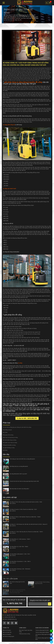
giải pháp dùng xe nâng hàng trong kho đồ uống (23, 83)
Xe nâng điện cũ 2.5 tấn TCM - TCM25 (19, 547)
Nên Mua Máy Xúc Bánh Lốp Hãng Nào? (20, 489)
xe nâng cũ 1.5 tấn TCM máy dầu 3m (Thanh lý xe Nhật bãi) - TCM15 (26, 532)
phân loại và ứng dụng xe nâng (10, 437)
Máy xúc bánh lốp (7, 632)
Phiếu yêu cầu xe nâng (25, 634)
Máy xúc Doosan (7, 630)
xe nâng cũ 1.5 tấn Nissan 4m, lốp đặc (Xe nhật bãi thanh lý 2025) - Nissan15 (29, 524)
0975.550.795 (14, 603)
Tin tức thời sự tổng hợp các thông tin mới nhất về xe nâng (17, 427)
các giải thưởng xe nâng (9, 448)
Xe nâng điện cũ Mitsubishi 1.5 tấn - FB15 (20, 554)
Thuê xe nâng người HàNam (42, 632)
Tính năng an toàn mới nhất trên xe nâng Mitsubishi (22, 459)
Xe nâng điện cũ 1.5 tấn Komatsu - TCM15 (20, 539)
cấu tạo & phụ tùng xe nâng (10, 440)
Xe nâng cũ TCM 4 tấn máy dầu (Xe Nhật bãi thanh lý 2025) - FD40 (26, 502)
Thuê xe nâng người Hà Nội (42, 630)
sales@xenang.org (12, 619)
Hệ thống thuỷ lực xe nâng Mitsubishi (19, 466)
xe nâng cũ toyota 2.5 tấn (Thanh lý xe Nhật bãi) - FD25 (23, 509)
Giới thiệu (5, 450)
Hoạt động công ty (7, 430)
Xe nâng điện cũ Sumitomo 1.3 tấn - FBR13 (20, 561)
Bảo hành (5, 432)
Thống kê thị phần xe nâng (9, 445)
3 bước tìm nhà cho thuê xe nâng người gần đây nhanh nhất (24, 481)
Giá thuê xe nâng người (9, 636)
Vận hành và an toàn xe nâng (10, 443)
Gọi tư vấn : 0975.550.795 (27, 419)
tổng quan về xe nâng (8, 435)
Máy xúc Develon (7, 634)
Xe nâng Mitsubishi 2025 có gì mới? (18, 474)
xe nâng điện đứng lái (9, 126)
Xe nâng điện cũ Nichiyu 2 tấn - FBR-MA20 (20, 569)
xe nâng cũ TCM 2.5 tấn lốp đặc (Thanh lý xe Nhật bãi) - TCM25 (25, 517)
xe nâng (20, 364)
